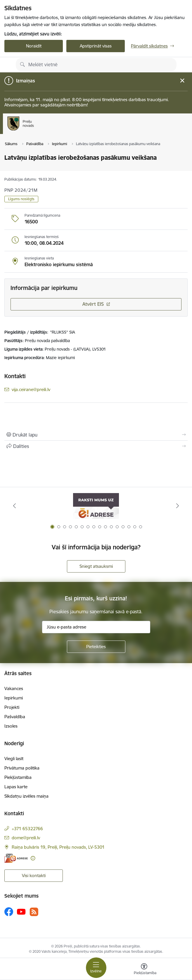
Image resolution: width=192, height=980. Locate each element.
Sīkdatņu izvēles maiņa (26, 796)
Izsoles (11, 726)
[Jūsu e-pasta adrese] (96, 627)
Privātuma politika (22, 768)
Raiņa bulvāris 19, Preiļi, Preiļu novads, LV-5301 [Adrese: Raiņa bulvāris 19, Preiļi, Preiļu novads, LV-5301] (58, 847)
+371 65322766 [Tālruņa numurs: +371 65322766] (27, 829)
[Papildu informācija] (33, 858)
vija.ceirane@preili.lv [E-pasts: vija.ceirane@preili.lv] (31, 389)
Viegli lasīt (14, 759)
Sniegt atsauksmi (96, 566)
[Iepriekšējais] (14, 506)
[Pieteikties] (96, 647)
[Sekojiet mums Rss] (34, 912)
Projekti (12, 707)
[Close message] (182, 80)
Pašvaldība (15, 717)
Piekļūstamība (18, 777)
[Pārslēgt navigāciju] (96, 968)
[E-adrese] (16, 858)
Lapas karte (16, 787)
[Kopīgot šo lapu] (96, 446)
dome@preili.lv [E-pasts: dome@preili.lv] (26, 838)
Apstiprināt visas (96, 46)
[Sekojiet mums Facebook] (9, 912)
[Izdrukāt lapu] (96, 435)
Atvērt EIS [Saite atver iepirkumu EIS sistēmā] (93, 304)
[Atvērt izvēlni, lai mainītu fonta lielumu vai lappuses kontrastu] (144, 970)
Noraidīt (34, 46)
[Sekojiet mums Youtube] (21, 911)
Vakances (14, 688)
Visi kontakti (34, 875)
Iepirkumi (14, 698)
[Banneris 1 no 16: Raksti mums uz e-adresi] (96, 506)
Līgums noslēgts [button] (21, 199)
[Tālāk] (178, 506)
